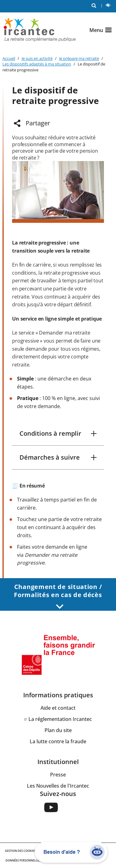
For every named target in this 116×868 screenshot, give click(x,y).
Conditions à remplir (50, 433)
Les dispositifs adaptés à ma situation (37, 64)
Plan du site (58, 730)
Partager (38, 123)
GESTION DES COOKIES (20, 851)
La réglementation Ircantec (60, 719)
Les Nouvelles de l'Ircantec (58, 786)
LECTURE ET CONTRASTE (109, 6)
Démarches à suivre (50, 457)
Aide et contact (58, 708)
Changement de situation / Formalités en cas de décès (58, 596)
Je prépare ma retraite (79, 58)
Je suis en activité (37, 58)
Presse (58, 775)
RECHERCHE (95, 5)
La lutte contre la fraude (58, 741)
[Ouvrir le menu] (101, 30)
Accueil (9, 58)
